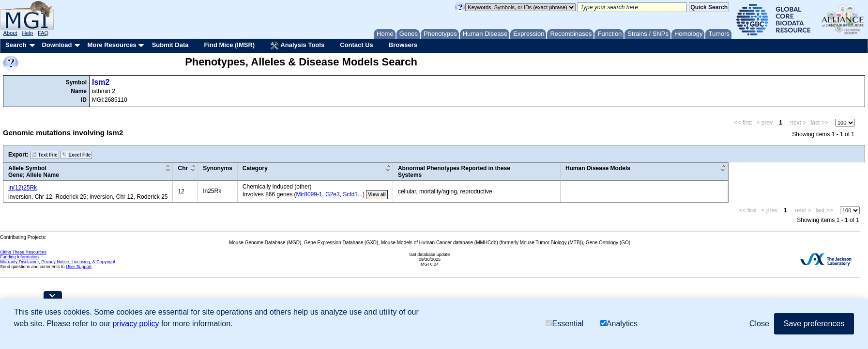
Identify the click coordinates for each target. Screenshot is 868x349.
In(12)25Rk (23, 188)
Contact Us (357, 45)
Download (57, 45)
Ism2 (101, 82)
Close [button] (759, 324)
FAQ (43, 33)
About (10, 33)
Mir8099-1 (309, 194)
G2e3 (332, 194)
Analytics (619, 324)
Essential (564, 324)
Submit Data (170, 45)
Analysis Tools (297, 46)
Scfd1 (350, 194)
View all (377, 195)
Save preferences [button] (814, 324)
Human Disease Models (598, 168)
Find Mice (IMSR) (229, 45)
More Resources (112, 45)
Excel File (76, 155)
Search (16, 45)
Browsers (403, 45)
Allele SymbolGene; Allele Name (34, 172)
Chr (183, 168)
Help (27, 33)
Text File (45, 155)
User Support (79, 267)
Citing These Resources (23, 252)
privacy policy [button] (136, 324)
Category (255, 168)
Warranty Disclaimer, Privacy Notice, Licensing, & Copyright (58, 262)
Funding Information (19, 257)
